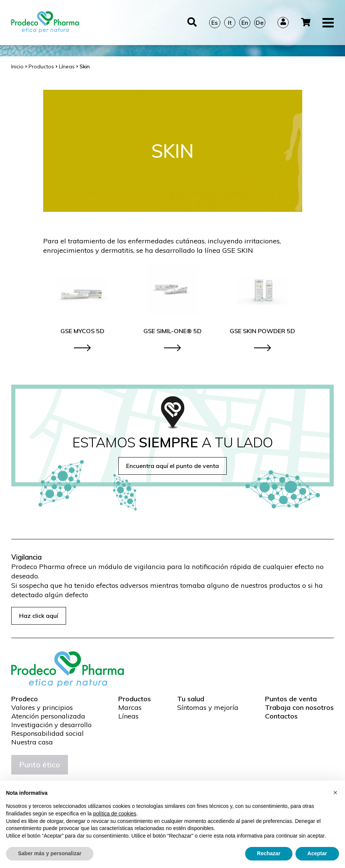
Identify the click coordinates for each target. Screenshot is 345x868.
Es (215, 23)
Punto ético (40, 765)
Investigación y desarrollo (51, 725)
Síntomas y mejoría (208, 708)
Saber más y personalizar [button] (50, 853)
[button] (335, 793)
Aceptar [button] (317, 853)
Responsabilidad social (47, 734)
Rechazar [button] (269, 853)
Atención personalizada (48, 716)
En (245, 23)
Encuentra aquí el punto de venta (172, 466)
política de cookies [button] (115, 814)
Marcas (130, 708)
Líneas (128, 716)
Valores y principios (42, 708)
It (230, 23)
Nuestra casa (32, 742)
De (260, 23)
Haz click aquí (39, 616)
